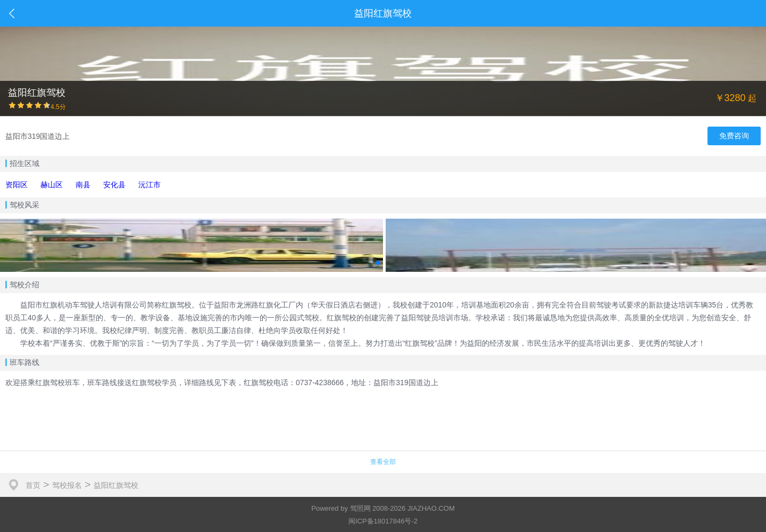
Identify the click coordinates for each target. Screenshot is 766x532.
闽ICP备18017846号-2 (383, 521)
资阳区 (16, 185)
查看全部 (383, 462)
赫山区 (52, 185)
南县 (83, 185)
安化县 (114, 185)
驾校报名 (67, 485)
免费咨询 (734, 136)
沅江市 (149, 185)
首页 (33, 485)
